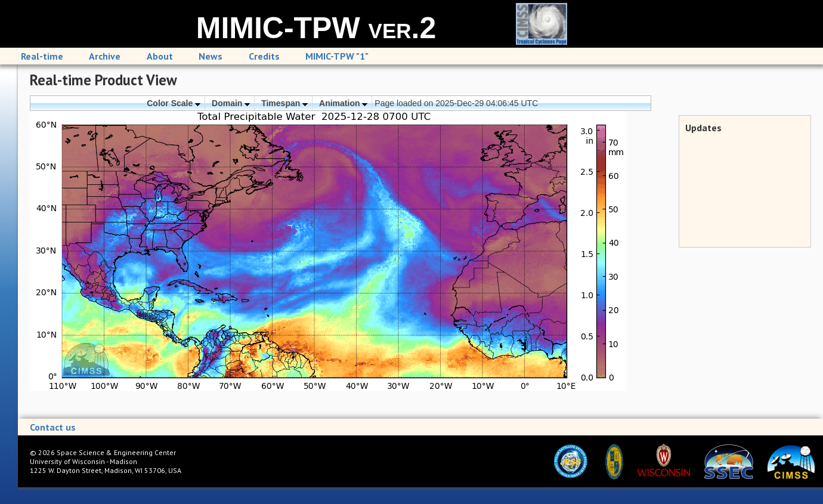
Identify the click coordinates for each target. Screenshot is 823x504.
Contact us (53, 427)
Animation (343, 103)
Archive (105, 56)
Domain (231, 103)
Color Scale (174, 103)
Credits (264, 56)
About (160, 56)
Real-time (42, 56)
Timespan (284, 103)
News (211, 56)
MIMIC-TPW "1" (337, 56)
